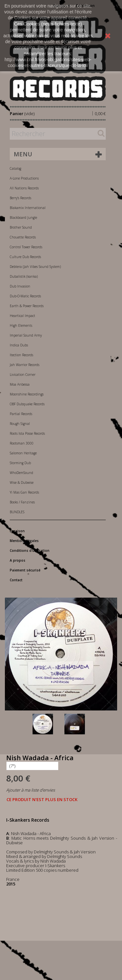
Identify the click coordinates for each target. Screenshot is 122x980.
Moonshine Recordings (27, 394)
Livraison (17, 531)
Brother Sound (21, 227)
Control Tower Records (26, 247)
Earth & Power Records (27, 306)
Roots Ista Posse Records (27, 433)
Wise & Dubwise (22, 482)
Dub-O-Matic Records (25, 296)
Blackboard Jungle (23, 218)
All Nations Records (24, 188)
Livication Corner (23, 375)
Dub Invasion (20, 286)
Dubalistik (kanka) (24, 276)
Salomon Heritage (23, 453)
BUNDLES (17, 512)
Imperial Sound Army (26, 335)
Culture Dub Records (25, 257)
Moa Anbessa (20, 384)
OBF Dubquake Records (27, 404)
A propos (18, 560)
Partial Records (21, 414)
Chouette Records (23, 237)
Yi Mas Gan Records (24, 492)
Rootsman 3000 (22, 443)
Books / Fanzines (22, 502)
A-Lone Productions (24, 178)
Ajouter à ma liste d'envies (31, 790)
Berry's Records (20, 198)
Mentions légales (24, 541)
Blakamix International (28, 208)
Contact (16, 580)
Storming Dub (20, 463)
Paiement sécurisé (25, 570)
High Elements (21, 325)
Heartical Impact (22, 316)
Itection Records (21, 355)
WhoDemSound (21, 473)
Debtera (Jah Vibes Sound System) (35, 267)
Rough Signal (20, 424)
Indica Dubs (19, 345)
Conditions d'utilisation (30, 551)
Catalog (15, 168)
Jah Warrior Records (25, 365)
